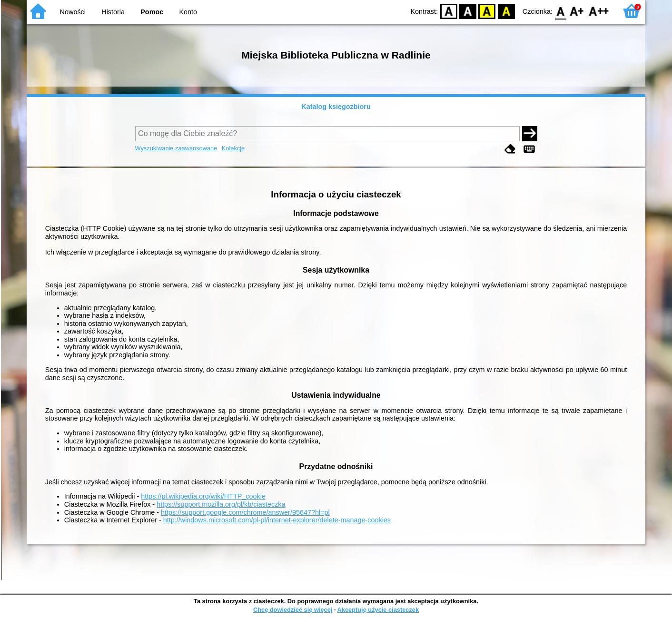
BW (468, 11)
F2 (599, 11)
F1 (577, 11)
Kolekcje (233, 148)
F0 (560, 11)
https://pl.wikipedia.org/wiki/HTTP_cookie (203, 496)
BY (506, 11)
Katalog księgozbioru (336, 107)
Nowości (73, 12)
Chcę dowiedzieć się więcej (293, 610)
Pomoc (152, 12)
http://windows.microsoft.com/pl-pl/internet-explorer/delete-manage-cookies (277, 520)
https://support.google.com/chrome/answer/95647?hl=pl (245, 512)
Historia (113, 12)
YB (487, 11)
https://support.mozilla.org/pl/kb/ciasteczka (221, 504)
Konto (188, 12)
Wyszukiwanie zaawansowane (176, 148)
